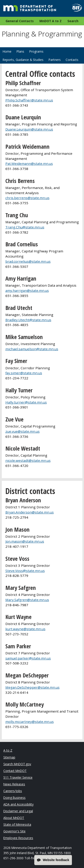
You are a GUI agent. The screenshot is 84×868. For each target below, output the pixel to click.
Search (73, 21)
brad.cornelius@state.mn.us (28, 261)
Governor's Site (14, 831)
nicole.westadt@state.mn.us (28, 460)
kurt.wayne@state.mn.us (25, 629)
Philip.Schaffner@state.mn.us (29, 100)
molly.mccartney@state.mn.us (30, 722)
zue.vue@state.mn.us (23, 431)
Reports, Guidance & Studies (23, 60)
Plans (20, 51)
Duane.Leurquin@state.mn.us (29, 129)
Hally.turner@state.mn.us (26, 402)
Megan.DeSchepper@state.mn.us (32, 687)
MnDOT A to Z (51, 21)
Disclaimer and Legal (18, 811)
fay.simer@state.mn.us (24, 373)
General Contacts (20, 21)
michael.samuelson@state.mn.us (32, 349)
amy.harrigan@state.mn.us (27, 290)
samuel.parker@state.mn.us (28, 658)
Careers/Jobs (13, 791)
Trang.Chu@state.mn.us (25, 227)
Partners (55, 60)
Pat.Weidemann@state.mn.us (29, 163)
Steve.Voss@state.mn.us (25, 571)
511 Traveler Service (18, 777)
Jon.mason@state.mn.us (25, 541)
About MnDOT (14, 818)
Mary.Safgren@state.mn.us (27, 600)
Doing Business (14, 798)
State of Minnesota (17, 824)
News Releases (14, 784)
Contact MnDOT (15, 771)
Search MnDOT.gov (17, 764)
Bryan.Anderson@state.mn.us (30, 512)
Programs (36, 51)
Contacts (72, 60)
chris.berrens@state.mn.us (27, 198)
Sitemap (9, 757)
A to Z (8, 750)
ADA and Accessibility (18, 804)
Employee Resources (18, 838)
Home (7, 51)
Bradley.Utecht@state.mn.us (28, 320)
